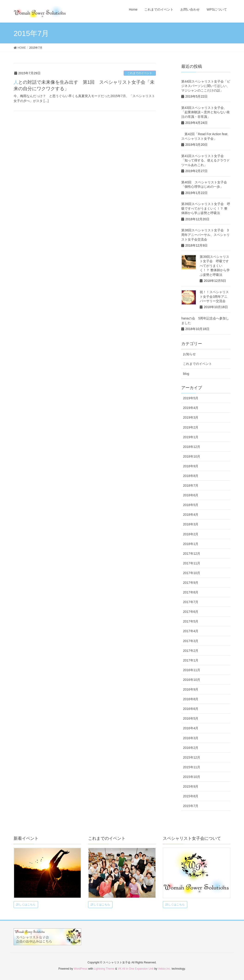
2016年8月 (191, 699)
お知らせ (189, 354)
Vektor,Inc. (164, 969)
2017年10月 (192, 573)
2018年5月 (191, 505)
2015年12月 (192, 757)
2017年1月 (191, 660)
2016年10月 (192, 680)
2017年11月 (192, 563)
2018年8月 (191, 476)
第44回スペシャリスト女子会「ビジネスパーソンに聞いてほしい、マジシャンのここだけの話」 (206, 86)
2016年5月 (191, 718)
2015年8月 (191, 796)
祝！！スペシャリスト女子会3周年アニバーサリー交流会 (214, 296)
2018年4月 (191, 515)
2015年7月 (191, 806)
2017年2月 (191, 651)
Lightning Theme (104, 969)
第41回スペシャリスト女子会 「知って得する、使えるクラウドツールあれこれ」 (205, 160)
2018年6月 (191, 495)
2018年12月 (192, 447)
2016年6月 (191, 709)
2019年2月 (191, 427)
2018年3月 (191, 524)
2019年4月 (191, 408)
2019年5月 (191, 398)
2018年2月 (191, 534)
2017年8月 (191, 592)
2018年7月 (191, 486)
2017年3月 (191, 641)
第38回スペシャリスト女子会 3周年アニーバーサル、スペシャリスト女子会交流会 (205, 235)
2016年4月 (191, 728)
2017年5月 (191, 621)
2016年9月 (191, 689)
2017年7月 (191, 602)
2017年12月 (192, 554)
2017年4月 (191, 631)
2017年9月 (191, 583)
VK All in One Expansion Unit (136, 969)
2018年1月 (191, 544)
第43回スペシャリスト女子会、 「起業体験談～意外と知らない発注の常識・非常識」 (205, 112)
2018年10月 (192, 456)
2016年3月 (191, 738)
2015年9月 (191, 786)
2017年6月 (191, 612)
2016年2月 (191, 748)
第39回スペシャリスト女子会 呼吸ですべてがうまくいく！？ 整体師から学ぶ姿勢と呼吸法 (206, 208)
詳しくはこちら (26, 905)
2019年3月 (191, 417)
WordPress (81, 969)
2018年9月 (191, 466)
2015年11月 (192, 767)
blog (186, 374)
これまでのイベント (140, 73)
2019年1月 (191, 437)
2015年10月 (192, 777)
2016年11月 (192, 670)
